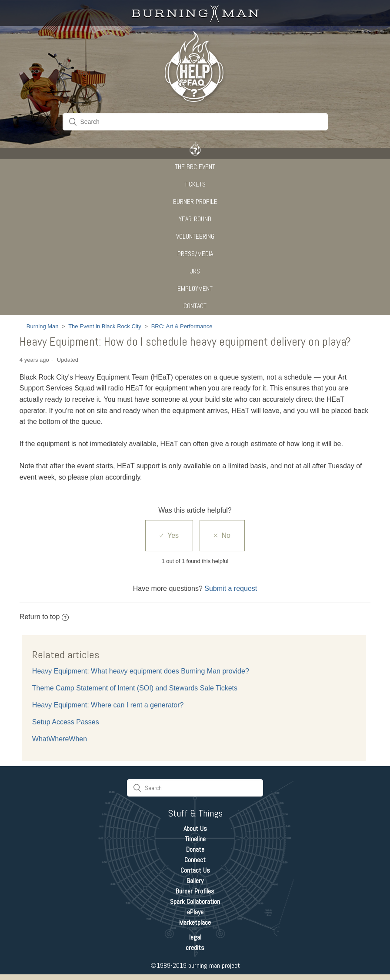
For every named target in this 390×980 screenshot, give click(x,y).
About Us (195, 828)
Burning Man (43, 326)
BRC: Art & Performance (182, 326)
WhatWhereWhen (60, 739)
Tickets (195, 184)
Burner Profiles (195, 891)
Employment (195, 288)
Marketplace (195, 922)
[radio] (169, 536)
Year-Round (195, 219)
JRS (195, 271)
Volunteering (195, 236)
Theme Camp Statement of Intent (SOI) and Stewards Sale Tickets (135, 688)
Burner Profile (195, 202)
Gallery (195, 881)
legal (195, 937)
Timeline (195, 839)
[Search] (195, 122)
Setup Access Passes (66, 722)
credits (195, 948)
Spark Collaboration (195, 902)
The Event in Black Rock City (105, 326)
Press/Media (195, 254)
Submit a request (231, 588)
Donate (195, 849)
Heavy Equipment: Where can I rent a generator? (108, 705)
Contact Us (195, 870)
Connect (195, 860)
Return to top (44, 617)
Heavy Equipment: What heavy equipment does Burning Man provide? (141, 671)
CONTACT (195, 306)
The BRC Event (195, 167)
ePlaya (195, 912)
